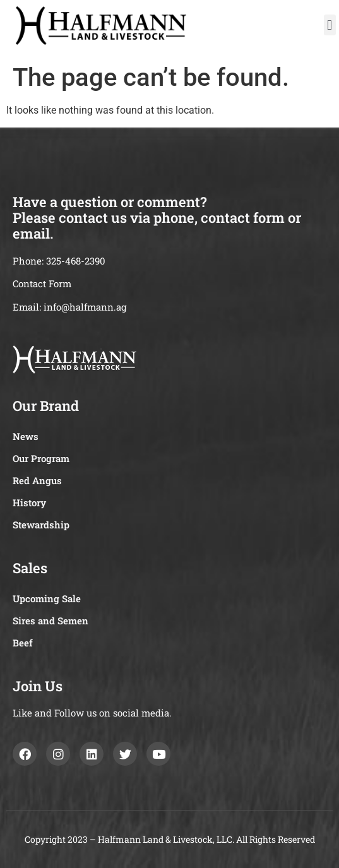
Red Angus (37, 480)
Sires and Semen (51, 621)
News (26, 436)
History (29, 502)
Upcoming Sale (47, 598)
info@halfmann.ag (85, 307)
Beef (23, 643)
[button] (330, 25)
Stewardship (41, 525)
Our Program (41, 458)
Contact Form (42, 283)
